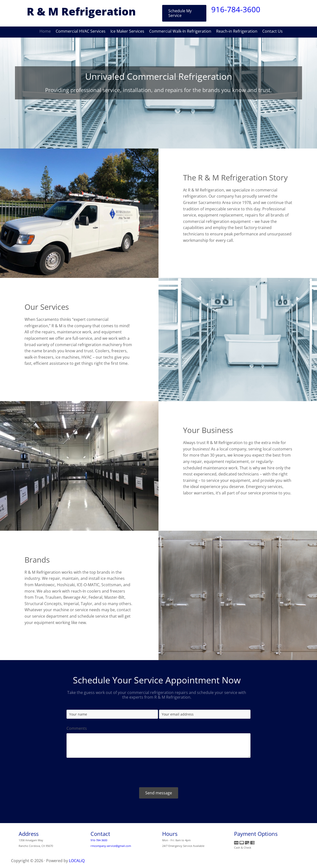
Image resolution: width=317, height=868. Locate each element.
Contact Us (272, 31)
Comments (77, 728)
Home (45, 31)
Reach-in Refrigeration (237, 31)
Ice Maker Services (127, 31)
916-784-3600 (236, 9)
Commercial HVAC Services (81, 31)
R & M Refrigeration (81, 11)
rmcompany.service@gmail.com (111, 846)
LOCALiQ (77, 861)
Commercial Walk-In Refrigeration (180, 31)
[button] (184, 13)
